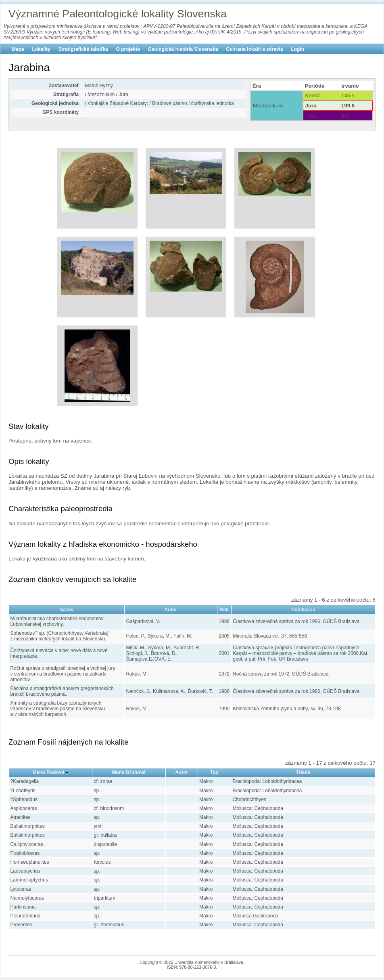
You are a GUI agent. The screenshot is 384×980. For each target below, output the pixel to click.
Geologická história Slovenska (183, 49)
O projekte (128, 49)
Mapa (18, 49)
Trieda (303, 772)
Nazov (66, 610)
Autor (171, 610)
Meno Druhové (129, 772)
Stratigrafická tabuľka (83, 49)
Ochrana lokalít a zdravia (254, 49)
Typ (214, 772)
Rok (224, 610)
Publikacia (303, 610)
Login (297, 49)
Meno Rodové (49, 772)
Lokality (41, 49)
